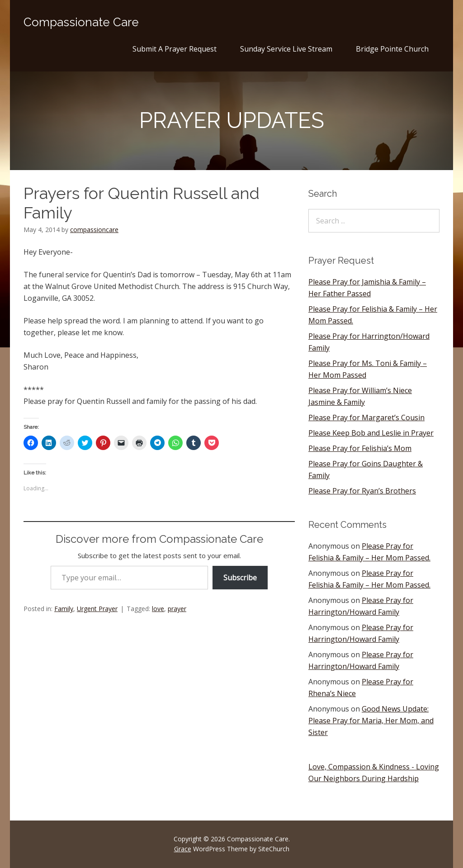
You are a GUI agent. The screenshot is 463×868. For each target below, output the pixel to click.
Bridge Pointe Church (392, 49)
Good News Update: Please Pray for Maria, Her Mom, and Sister (371, 721)
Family (64, 609)
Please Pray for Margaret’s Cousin (366, 417)
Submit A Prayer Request (175, 49)
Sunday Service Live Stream (286, 49)
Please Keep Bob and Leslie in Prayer (371, 433)
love (158, 609)
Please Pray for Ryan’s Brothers (362, 491)
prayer (177, 609)
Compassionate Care (81, 22)
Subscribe (240, 578)
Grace (183, 849)
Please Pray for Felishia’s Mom (360, 448)
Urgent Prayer (97, 609)
